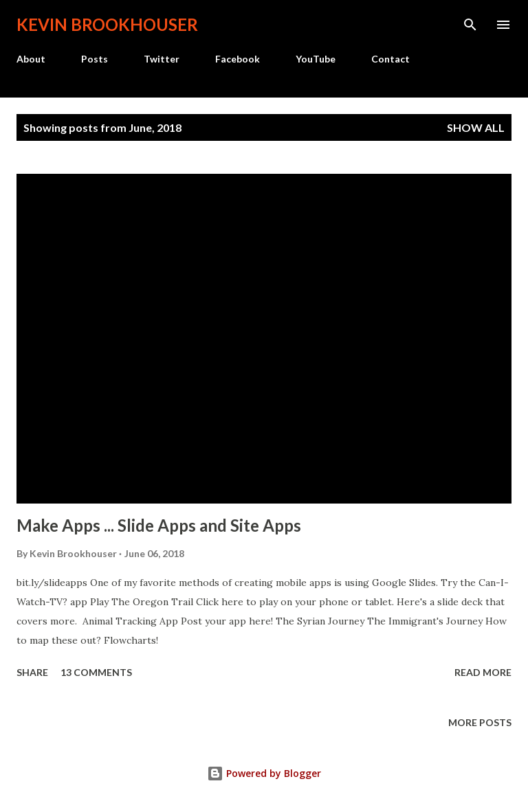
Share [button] (32, 672)
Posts (95, 59)
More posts (480, 722)
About (31, 59)
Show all (476, 127)
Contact (390, 59)
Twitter (162, 59)
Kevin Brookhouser (107, 24)
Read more (483, 672)
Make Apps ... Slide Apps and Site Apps (159, 525)
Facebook (238, 59)
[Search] (470, 25)
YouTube (316, 59)
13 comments (96, 672)
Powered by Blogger (264, 773)
